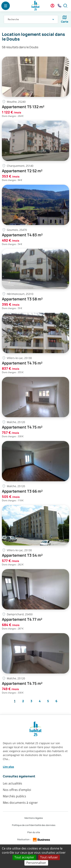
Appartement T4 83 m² (22, 235)
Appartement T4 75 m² (22, 427)
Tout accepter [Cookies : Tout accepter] (24, 857)
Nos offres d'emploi (17, 790)
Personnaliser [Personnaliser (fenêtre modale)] (36, 863)
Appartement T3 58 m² (22, 299)
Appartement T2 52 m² (22, 171)
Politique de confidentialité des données (34, 825)
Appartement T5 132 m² (23, 107)
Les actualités (12, 783)
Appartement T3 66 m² (22, 491)
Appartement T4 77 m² (22, 619)
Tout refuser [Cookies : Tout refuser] (49, 857)
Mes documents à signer (20, 803)
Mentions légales (34, 818)
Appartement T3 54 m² (22, 555)
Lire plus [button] (8, 767)
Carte (65, 22)
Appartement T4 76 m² (22, 363)
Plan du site (34, 832)
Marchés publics (14, 796)
